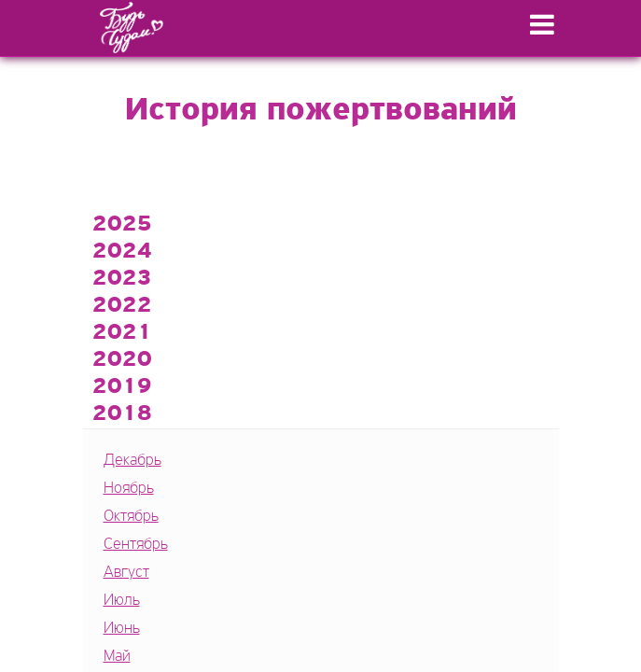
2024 (122, 252)
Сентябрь (136, 545)
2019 (122, 387)
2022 (122, 306)
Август (126, 573)
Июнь (122, 629)
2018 (122, 414)
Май (117, 657)
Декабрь (132, 461)
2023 (122, 279)
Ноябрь (129, 489)
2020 (122, 360)
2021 (122, 333)
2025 (122, 225)
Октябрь (131, 517)
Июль (122, 601)
